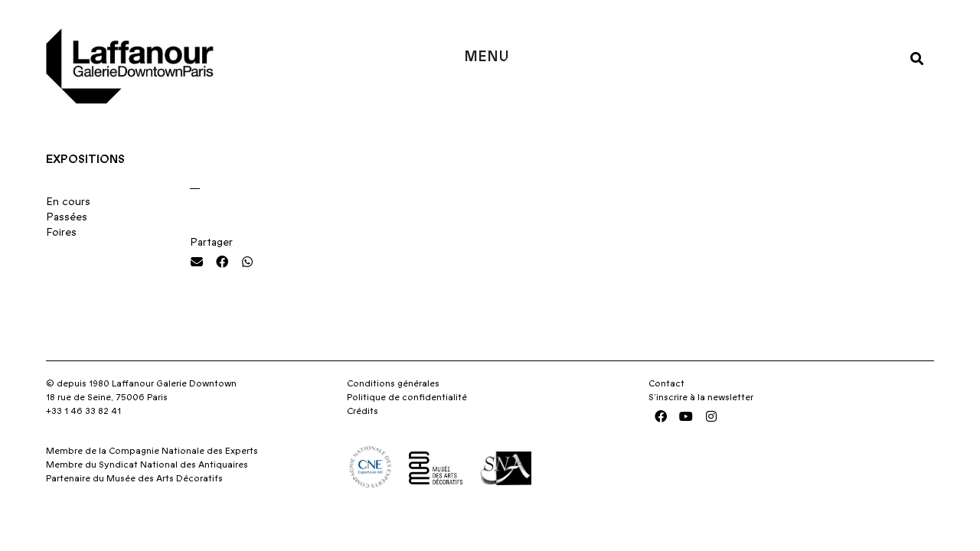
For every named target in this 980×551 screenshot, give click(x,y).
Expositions (85, 159)
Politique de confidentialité (407, 397)
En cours (68, 202)
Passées (67, 217)
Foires (61, 233)
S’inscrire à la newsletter (701, 397)
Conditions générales (393, 383)
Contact (666, 383)
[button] (917, 58)
